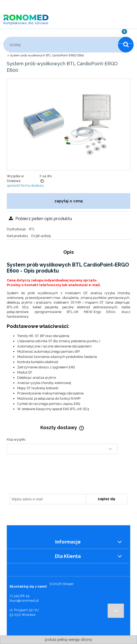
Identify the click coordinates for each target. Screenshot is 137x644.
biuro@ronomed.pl (24, 601)
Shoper (68, 584)
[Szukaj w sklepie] (62, 45)
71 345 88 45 (19, 596)
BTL (32, 229)
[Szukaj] (126, 45)
